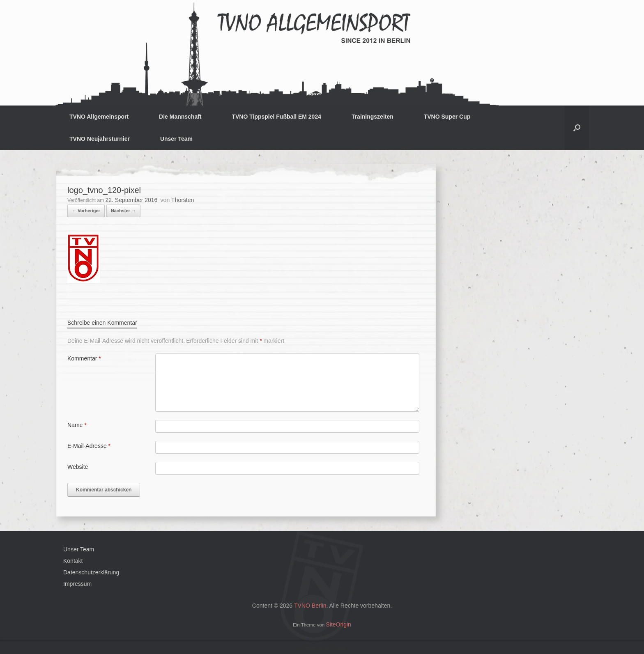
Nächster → (123, 211)
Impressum (77, 584)
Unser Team (176, 139)
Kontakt (73, 561)
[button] (577, 128)
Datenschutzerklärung (91, 572)
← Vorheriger (86, 211)
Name (77, 425)
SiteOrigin (338, 624)
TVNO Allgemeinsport (99, 117)
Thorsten (183, 200)
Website (78, 467)
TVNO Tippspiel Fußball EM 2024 (276, 117)
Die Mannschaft (180, 117)
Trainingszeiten (373, 117)
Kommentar (84, 358)
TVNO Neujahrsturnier (100, 139)
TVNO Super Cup (447, 117)
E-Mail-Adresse (89, 446)
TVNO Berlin (310, 606)
